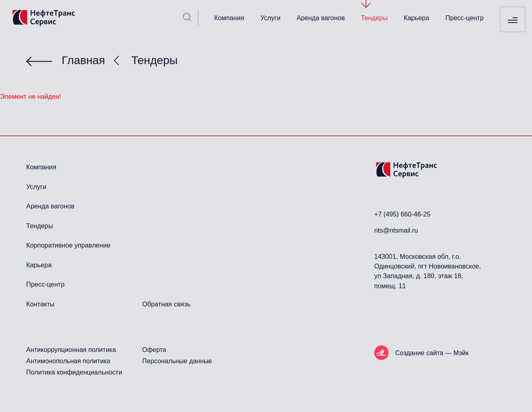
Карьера (417, 18)
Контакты (40, 304)
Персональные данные (177, 361)
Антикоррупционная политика (71, 350)
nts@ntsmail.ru (396, 230)
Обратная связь (166, 304)
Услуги (270, 18)
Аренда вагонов (321, 18)
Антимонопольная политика (68, 361)
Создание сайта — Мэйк (432, 353)
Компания (229, 18)
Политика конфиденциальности (74, 372)
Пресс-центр (464, 18)
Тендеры (374, 18)
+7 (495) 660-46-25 (402, 214)
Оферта (154, 350)
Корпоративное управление (68, 245)
